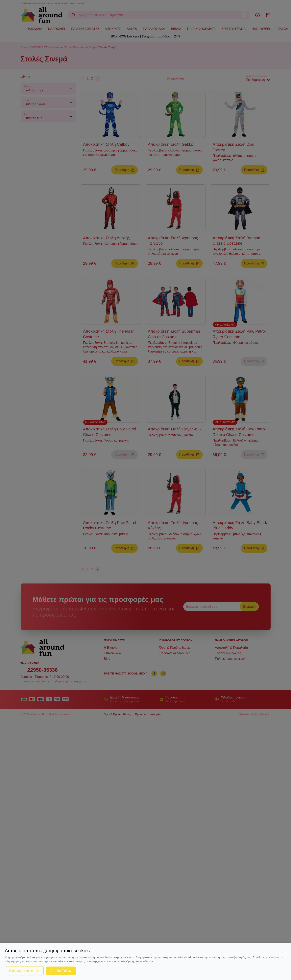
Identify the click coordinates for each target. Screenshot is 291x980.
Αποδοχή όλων (61, 971)
